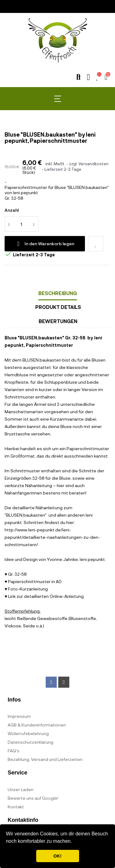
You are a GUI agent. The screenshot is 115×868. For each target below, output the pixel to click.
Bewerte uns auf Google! (33, 798)
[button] (74, 842)
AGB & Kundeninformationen (37, 725)
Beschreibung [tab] (58, 293)
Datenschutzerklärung (31, 742)
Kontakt (16, 807)
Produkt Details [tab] (58, 307)
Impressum (19, 716)
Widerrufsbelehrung (28, 733)
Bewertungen (58, 321)
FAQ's (13, 751)
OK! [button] (57, 856)
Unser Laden (21, 789)
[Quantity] (21, 224)
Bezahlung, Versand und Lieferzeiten (45, 759)
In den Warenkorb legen (45, 244)
